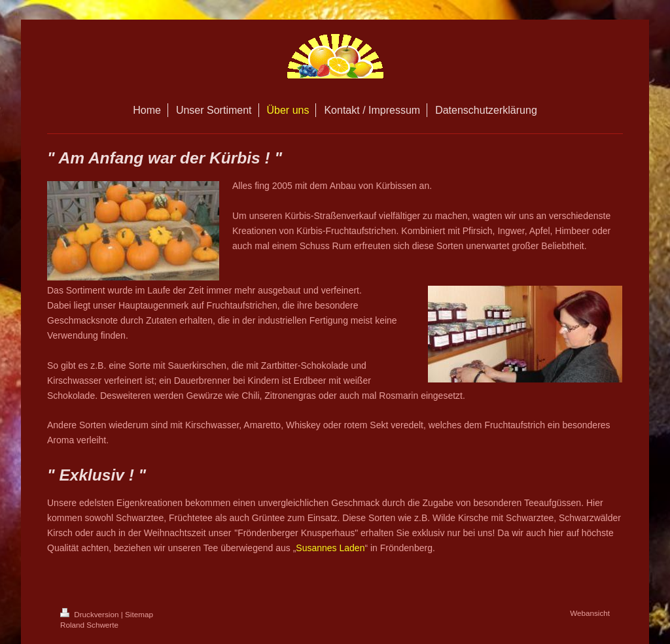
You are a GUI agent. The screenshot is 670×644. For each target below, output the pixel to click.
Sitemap (139, 614)
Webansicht (590, 613)
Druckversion (91, 614)
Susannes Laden (330, 548)
